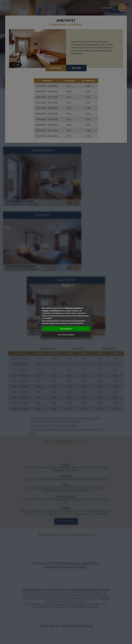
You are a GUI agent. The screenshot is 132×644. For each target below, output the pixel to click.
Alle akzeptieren (66, 329)
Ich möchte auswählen (66, 335)
